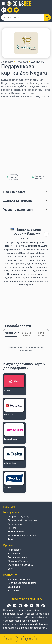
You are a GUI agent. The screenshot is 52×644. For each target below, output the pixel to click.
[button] (3, 3)
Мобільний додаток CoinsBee (23, 536)
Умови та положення (18, 210)
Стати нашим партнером (21, 565)
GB (29, 639)
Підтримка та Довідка (19, 517)
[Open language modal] (4, 10)
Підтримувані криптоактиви (22, 520)
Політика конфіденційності (22, 583)
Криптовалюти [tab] (11, 333)
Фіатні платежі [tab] (41, 334)
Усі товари (7, 62)
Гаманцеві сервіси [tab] (26, 334)
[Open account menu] (10, 10)
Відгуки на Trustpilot (18, 561)
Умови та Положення (19, 579)
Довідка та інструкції (18, 201)
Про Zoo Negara (14, 192)
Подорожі (22, 62)
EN (10, 639)
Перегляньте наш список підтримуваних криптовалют (26, 349)
